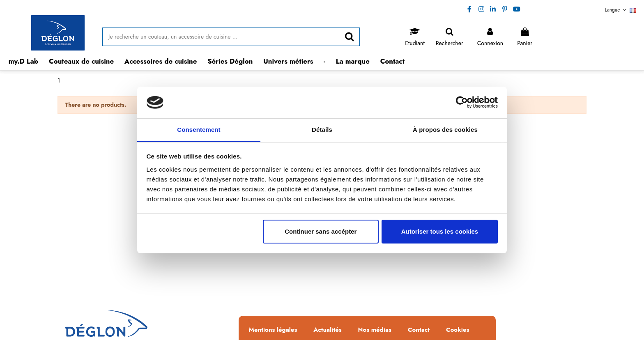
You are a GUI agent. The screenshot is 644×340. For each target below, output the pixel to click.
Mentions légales (273, 330)
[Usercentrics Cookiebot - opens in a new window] (462, 102)
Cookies (458, 330)
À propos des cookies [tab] (445, 130)
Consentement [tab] (199, 130)
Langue (621, 10)
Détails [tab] (322, 130)
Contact (419, 330)
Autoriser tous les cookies (440, 231)
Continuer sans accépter (321, 231)
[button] (82, 61)
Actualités (327, 330)
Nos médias (375, 330)
